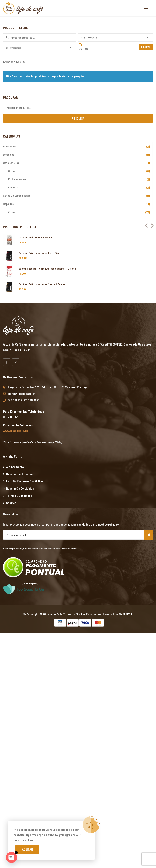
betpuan (95, 796)
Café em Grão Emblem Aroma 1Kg (37, 237)
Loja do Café (55, 614)
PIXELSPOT (125, 614)
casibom (141, 726)
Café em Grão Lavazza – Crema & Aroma (42, 284)
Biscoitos (9, 154)
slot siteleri (109, 791)
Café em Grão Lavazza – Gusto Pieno (40, 253)
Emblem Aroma (17, 179)
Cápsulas (8, 204)
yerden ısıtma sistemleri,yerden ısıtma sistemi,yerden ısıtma (67, 657)
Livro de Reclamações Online (24, 481)
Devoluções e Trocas (20, 474)
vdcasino (35, 705)
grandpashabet (65, 705)
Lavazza (13, 187)
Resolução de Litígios (20, 488)
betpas (5, 849)
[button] (146, 8)
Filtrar (146, 47)
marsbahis (24, 636)
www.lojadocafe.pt (16, 431)
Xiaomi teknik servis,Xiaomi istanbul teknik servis (96, 689)
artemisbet (7, 705)
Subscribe (148, 535)
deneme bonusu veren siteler (71, 796)
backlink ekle (8, 636)
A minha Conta (15, 467)
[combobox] (115, 37)
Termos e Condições (19, 496)
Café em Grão (11, 163)
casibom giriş (84, 705)
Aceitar (27, 849)
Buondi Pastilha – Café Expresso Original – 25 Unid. (48, 269)
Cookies (11, 503)
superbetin (22, 705)
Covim (12, 171)
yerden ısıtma (38, 689)
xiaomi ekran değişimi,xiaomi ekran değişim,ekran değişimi (68, 636)
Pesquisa (78, 118)
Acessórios (9, 146)
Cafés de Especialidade (17, 196)
